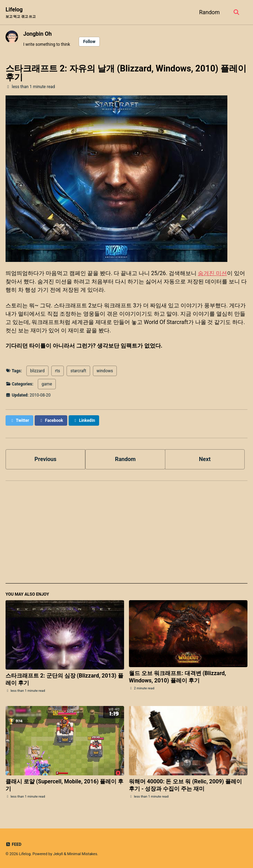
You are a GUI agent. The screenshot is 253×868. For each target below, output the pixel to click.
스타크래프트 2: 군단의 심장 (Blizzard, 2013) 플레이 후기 (64, 679)
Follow (89, 42)
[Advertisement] (127, 535)
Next (205, 459)
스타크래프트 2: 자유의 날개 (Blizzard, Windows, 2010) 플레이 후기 (126, 73)
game (47, 384)
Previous (46, 459)
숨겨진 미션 (212, 273)
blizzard (37, 371)
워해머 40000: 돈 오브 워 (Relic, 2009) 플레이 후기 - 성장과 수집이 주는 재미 (185, 785)
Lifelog (21, 13)
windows (105, 371)
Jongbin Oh (37, 34)
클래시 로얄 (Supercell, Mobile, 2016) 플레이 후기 (64, 785)
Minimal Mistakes (82, 854)
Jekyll (58, 854)
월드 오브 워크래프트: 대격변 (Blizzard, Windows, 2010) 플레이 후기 (177, 677)
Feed (14, 844)
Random (209, 12)
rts (58, 371)
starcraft (78, 371)
